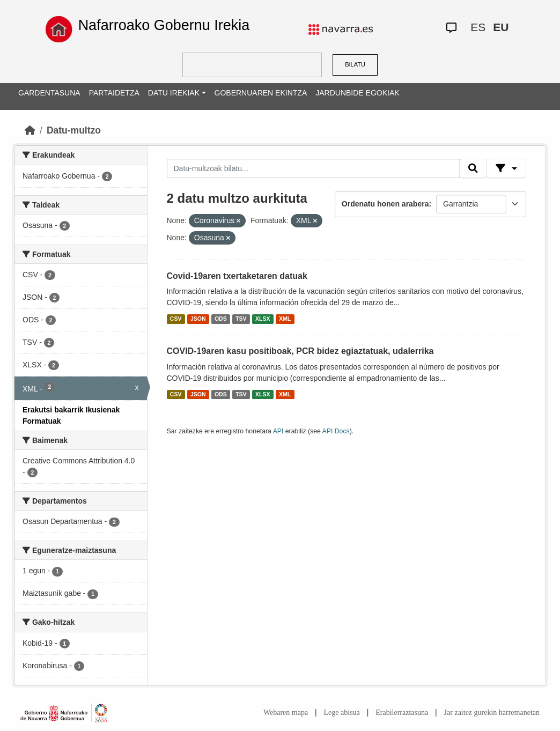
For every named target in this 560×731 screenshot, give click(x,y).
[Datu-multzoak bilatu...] (313, 168)
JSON (198, 319)
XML (285, 319)
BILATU (355, 64)
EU (501, 27)
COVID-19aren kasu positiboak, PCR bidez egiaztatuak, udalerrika (300, 351)
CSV (176, 319)
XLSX (263, 319)
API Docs (336, 431)
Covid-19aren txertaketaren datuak (237, 276)
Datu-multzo (74, 130)
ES (478, 27)
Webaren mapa (286, 712)
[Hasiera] (30, 130)
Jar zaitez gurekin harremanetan (492, 712)
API (278, 431)
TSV (241, 319)
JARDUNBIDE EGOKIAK (357, 93)
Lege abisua (342, 712)
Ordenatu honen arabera (385, 204)
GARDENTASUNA (49, 93)
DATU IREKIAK (174, 93)
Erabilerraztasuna (402, 712)
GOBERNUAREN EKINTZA (261, 93)
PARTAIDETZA (114, 93)
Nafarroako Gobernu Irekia (164, 25)
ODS (221, 319)
